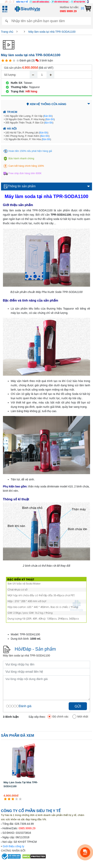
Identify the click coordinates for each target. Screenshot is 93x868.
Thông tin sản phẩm (20, 186)
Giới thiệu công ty (14, 846)
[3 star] (10, 61)
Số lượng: (10, 75)
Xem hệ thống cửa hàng (46, 104)
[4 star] (14, 61)
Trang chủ (7, 32)
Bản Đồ (48, 116)
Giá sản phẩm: (13, 68)
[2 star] (7, 61)
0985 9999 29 (68, 11)
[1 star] (3, 61)
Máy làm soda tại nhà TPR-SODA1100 (52, 32)
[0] (86, 8)
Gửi (78, 706)
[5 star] (18, 61)
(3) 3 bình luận (42, 60)
